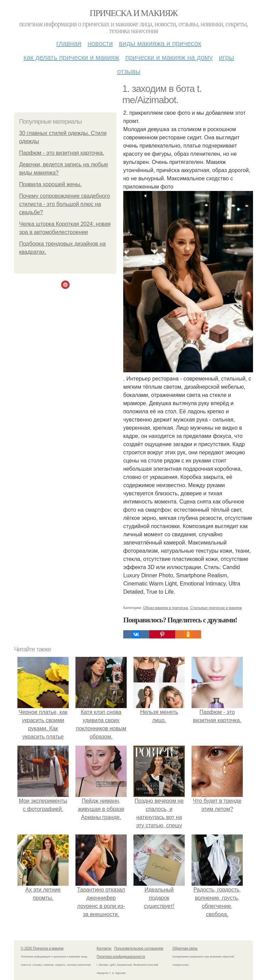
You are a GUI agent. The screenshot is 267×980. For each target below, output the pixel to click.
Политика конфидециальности (121, 957)
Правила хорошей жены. (50, 184)
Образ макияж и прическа (166, 608)
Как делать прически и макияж (71, 57)
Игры (226, 57)
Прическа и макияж (134, 13)
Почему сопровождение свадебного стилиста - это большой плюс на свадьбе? (65, 204)
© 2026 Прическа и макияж (42, 948)
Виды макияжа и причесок (160, 43)
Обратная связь (185, 948)
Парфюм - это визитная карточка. (62, 153)
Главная (69, 43)
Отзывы (129, 71)
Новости (100, 43)
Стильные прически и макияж (216, 608)
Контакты (104, 948)
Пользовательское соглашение (139, 948)
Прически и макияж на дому (169, 57)
